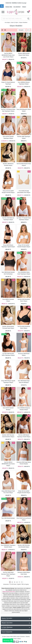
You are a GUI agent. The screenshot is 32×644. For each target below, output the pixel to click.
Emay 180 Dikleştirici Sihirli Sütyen (24, 110)
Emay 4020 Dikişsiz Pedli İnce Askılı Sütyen (8, 492)
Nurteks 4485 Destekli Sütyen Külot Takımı (24, 54)
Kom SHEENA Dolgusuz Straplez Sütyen (24, 409)
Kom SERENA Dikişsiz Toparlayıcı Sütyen (24, 83)
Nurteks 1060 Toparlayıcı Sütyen (24, 137)
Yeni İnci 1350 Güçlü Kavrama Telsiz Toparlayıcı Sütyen (8, 574)
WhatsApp (8, 640)
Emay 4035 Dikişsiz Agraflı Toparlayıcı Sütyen (8, 382)
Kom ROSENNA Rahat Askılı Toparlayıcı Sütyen (24, 273)
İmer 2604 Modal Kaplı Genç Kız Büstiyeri (24, 382)
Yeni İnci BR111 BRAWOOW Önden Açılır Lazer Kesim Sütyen (8, 55)
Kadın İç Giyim (14, 22)
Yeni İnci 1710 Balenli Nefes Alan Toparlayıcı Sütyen (8, 110)
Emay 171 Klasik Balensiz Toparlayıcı (8, 83)
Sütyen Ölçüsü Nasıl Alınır (9, 592)
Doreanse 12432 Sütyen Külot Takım (24, 573)
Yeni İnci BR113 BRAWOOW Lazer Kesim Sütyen (8, 464)
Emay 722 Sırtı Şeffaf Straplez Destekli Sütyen (8, 192)
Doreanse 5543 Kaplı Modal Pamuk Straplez (24, 463)
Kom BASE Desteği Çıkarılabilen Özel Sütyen (24, 192)
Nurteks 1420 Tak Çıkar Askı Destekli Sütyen (24, 546)
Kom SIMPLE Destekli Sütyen (8, 300)
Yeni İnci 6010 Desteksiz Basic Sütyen (24, 327)
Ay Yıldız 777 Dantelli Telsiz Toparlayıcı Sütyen (24, 219)
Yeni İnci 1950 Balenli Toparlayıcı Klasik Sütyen (24, 436)
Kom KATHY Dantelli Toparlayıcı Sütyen (8, 137)
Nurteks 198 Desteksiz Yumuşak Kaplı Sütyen (8, 327)
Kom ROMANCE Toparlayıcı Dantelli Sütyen (8, 546)
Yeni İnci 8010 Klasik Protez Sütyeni (24, 165)
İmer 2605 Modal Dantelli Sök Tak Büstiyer (8, 273)
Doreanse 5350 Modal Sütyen (24, 354)
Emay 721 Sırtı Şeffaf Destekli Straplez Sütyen (24, 246)
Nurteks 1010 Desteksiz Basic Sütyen (24, 300)
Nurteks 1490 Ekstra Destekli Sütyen (8, 165)
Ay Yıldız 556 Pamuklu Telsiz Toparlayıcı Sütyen (8, 354)
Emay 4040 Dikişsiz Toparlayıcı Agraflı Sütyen (8, 246)
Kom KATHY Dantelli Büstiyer (8, 409)
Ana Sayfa (7, 22)
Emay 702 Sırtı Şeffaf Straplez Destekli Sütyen (24, 492)
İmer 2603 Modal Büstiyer (8, 518)
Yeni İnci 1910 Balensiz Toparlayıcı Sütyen (8, 219)
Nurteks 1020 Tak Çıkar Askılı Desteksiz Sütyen (8, 436)
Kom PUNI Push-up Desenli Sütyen (24, 519)
